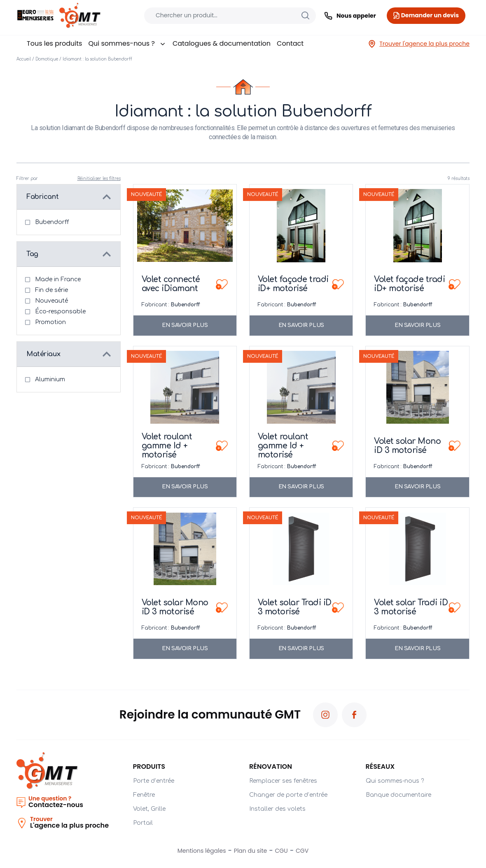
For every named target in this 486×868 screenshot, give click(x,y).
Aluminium (50, 379)
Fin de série (51, 290)
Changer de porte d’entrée (288, 795)
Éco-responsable (60, 311)
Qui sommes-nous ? (127, 43)
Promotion (50, 322)
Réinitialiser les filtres (99, 178)
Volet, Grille (149, 809)
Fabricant (42, 197)
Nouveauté (51, 301)
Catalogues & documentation (222, 43)
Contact (290, 43)
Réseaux (380, 766)
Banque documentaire (398, 795)
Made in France (58, 279)
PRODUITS (149, 766)
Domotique (47, 59)
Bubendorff (52, 222)
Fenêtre (144, 795)
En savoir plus (185, 325)
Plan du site (250, 851)
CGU (282, 851)
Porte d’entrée (154, 781)
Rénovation (271, 766)
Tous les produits (54, 43)
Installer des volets (277, 809)
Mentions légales (202, 851)
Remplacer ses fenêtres (283, 781)
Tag (32, 254)
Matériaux (43, 354)
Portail (143, 823)
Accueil (24, 59)
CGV (302, 851)
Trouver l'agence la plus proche (419, 44)
